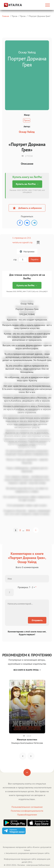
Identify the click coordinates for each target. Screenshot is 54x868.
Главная (6, 16)
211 (28, 530)
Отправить (37, 620)
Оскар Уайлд (27, 132)
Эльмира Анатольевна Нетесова (27, 743)
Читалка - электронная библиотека (33, 865)
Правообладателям (27, 815)
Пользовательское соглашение (27, 807)
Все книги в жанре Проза (27, 670)
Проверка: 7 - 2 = (27, 587)
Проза (15, 16)
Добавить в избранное (27, 208)
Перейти (35, 259)
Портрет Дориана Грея (39, 16)
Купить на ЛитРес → (27, 184)
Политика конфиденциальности (27, 811)
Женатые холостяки (27, 739)
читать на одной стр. (23, 242)
